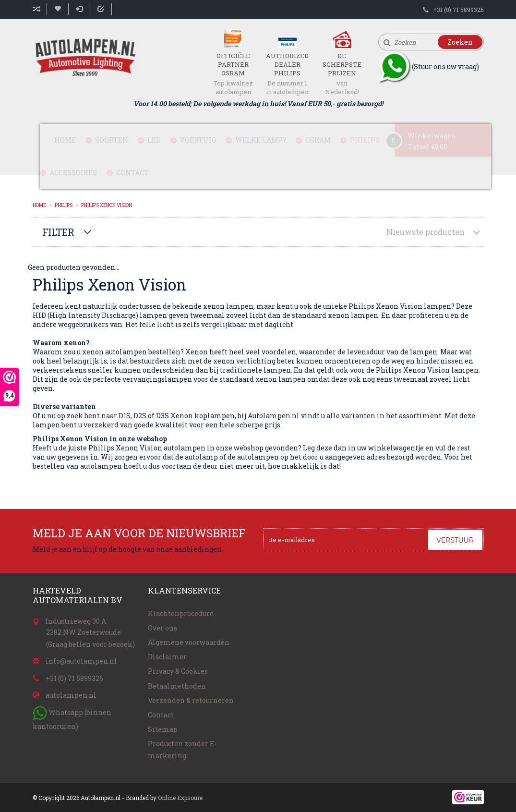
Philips (365, 140)
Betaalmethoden (177, 686)
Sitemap (163, 729)
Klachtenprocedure (181, 613)
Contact (132, 173)
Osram (318, 140)
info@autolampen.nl (81, 661)
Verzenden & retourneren (191, 700)
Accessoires (73, 173)
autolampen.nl (71, 695)
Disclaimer (167, 657)
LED (154, 140)
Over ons (162, 628)
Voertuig (198, 140)
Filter (58, 232)
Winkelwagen (432, 136)
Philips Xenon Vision (107, 205)
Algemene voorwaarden (189, 642)
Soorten (112, 140)
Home (65, 140)
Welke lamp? (261, 140)
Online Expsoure (180, 798)
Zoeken (460, 42)
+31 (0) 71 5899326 (458, 10)
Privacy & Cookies (178, 671)
